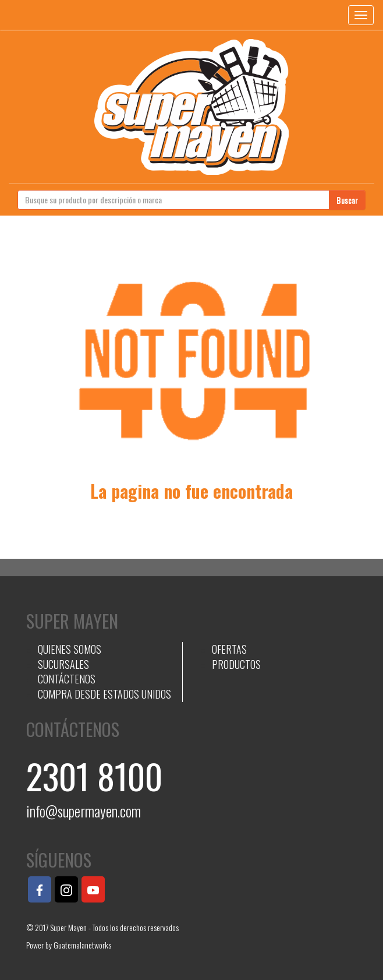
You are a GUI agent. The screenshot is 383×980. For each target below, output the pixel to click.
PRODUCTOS (236, 664)
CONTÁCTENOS (67, 679)
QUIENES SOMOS (70, 649)
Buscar (347, 200)
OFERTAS (229, 649)
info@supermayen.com (84, 811)
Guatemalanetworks (82, 945)
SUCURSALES (63, 664)
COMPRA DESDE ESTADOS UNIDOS (104, 694)
